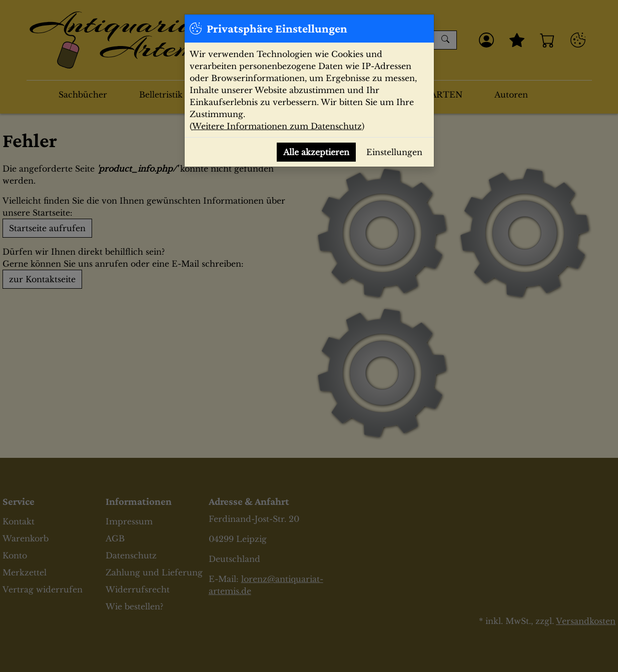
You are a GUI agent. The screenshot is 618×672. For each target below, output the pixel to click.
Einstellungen (394, 152)
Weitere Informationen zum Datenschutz (277, 126)
